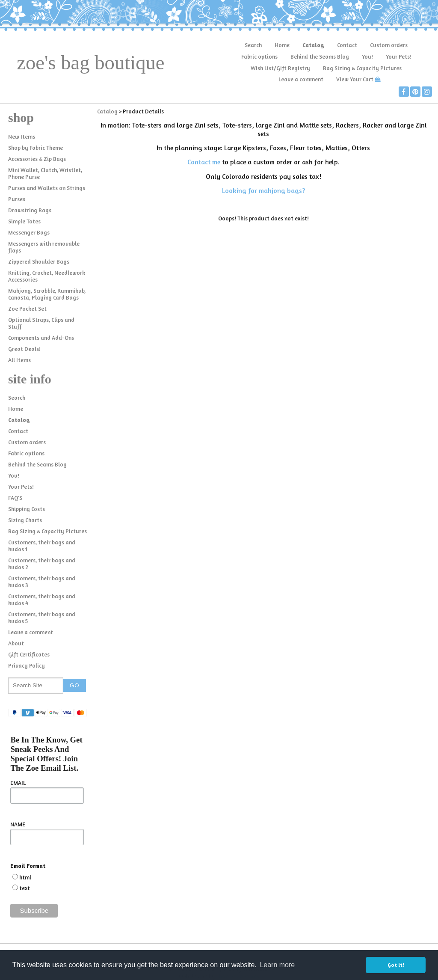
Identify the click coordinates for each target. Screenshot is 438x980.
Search (253, 45)
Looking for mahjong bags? (263, 190)
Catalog (313, 45)
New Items (22, 137)
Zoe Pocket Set (27, 309)
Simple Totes (24, 221)
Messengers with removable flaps (44, 247)
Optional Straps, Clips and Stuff (41, 323)
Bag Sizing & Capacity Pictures (362, 68)
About (16, 643)
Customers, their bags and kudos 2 (42, 564)
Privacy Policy (27, 665)
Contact (347, 45)
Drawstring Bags (30, 210)
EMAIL (18, 783)
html (25, 877)
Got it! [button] (396, 965)
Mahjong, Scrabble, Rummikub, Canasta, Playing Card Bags (47, 294)
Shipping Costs (27, 509)
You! (367, 56)
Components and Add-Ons (41, 338)
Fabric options (259, 56)
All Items (19, 360)
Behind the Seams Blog (320, 56)
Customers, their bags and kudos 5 (42, 618)
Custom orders (389, 45)
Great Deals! (24, 349)
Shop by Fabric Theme (36, 148)
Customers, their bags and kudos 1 (42, 546)
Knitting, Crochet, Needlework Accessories (47, 276)
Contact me (204, 162)
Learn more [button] (277, 965)
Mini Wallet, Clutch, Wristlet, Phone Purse (45, 173)
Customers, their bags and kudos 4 (42, 600)
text (25, 888)
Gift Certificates (29, 654)
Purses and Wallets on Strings (47, 188)
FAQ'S (15, 498)
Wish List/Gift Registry (280, 68)
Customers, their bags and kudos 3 (42, 582)
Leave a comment (301, 79)
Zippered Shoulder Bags (39, 261)
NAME (18, 824)
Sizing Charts (25, 520)
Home (282, 45)
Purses (17, 199)
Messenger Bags (29, 232)
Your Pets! (399, 56)
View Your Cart (355, 79)
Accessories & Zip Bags (37, 159)
